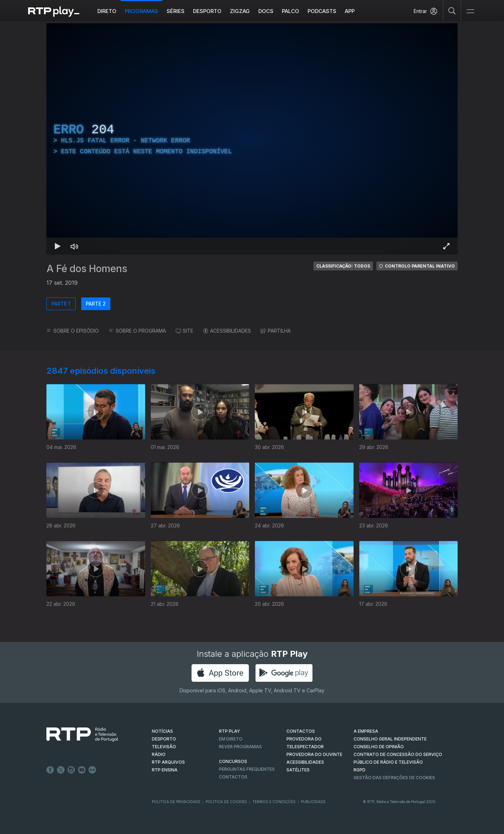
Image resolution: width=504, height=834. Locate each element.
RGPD (360, 770)
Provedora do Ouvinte (314, 754)
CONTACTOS (301, 731)
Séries (176, 11)
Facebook (50, 770)
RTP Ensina (165, 770)
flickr (92, 770)
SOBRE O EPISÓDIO (73, 331)
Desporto (207, 11)
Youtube (82, 770)
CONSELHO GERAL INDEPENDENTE (390, 739)
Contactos (233, 777)
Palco (290, 11)
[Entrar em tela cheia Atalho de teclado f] (446, 246)
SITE (185, 331)
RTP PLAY (230, 731)
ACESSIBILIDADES (227, 331)
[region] (252, 139)
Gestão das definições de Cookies (394, 778)
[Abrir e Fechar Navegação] (470, 11)
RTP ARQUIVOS (168, 762)
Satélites (298, 770)
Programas (141, 11)
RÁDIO (159, 754)
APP (350, 11)
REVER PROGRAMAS (240, 747)
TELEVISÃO (164, 747)
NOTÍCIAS (162, 731)
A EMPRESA (366, 731)
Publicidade (313, 802)
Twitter (61, 770)
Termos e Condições (274, 802)
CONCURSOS (233, 761)
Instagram (71, 770)
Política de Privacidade (176, 802)
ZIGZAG (240, 11)
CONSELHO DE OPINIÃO (379, 747)
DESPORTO (164, 739)
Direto (107, 11)
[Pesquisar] (452, 11)
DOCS (266, 11)
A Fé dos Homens (87, 269)
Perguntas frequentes (247, 769)
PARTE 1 (61, 304)
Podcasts (322, 11)
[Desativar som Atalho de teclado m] (75, 246)
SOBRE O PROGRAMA (137, 331)
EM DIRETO (231, 739)
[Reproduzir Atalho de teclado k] (58, 246)
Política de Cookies (226, 802)
